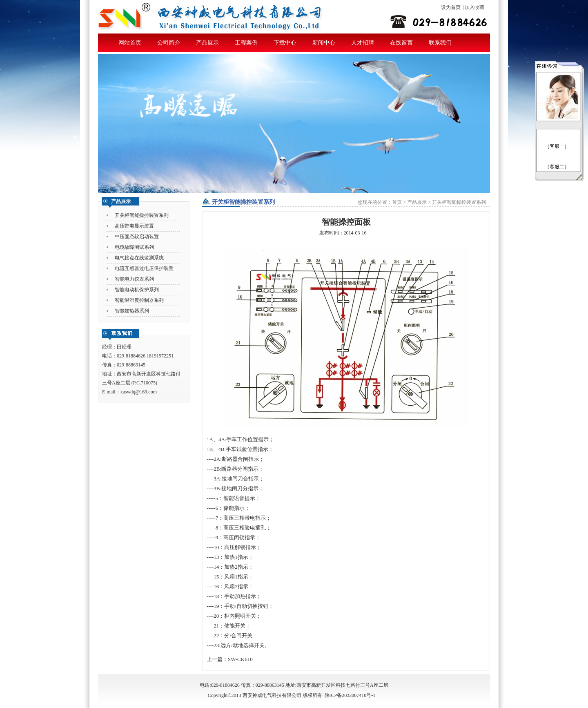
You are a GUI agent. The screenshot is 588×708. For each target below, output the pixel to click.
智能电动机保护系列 (137, 290)
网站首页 (130, 43)
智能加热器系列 (132, 311)
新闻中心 (324, 43)
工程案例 (246, 43)
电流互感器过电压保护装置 (144, 268)
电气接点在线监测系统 (139, 258)
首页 (397, 202)
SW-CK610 (240, 659)
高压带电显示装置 (134, 226)
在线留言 (401, 43)
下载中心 (285, 43)
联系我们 (440, 43)
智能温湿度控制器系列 (139, 300)
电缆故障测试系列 (134, 247)
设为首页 (451, 7)
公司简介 (169, 43)
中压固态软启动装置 (137, 237)
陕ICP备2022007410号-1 (350, 695)
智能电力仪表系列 (134, 279)
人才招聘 (363, 43)
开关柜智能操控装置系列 (142, 215)
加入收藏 (474, 7)
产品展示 (207, 43)
